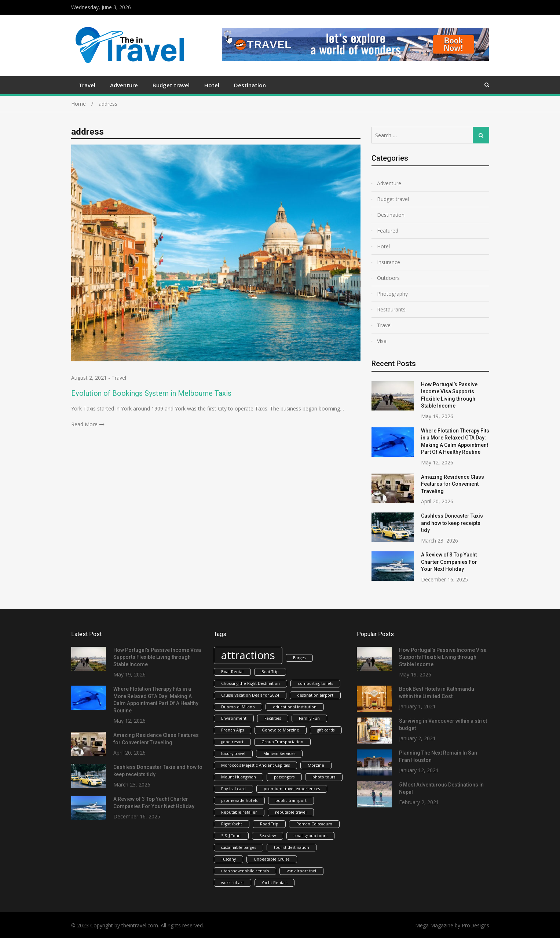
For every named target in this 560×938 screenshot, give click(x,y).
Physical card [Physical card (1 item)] (233, 789)
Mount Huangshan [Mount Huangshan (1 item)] (239, 777)
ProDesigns (475, 925)
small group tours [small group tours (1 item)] (310, 836)
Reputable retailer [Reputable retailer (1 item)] (239, 812)
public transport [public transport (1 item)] (291, 800)
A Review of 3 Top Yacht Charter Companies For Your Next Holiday (449, 562)
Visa (382, 341)
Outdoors (388, 278)
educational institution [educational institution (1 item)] (295, 707)
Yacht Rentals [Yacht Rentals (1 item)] (274, 883)
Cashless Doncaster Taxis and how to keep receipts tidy (452, 523)
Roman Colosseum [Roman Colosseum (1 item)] (314, 824)
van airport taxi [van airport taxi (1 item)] (301, 871)
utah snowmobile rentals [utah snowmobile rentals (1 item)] (245, 871)
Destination (250, 85)
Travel (87, 85)
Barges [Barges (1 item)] (299, 658)
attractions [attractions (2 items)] (248, 655)
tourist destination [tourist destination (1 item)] (292, 847)
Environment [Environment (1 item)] (234, 718)
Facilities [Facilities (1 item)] (273, 718)
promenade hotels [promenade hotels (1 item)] (239, 800)
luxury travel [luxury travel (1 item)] (233, 753)
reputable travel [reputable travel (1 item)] (291, 812)
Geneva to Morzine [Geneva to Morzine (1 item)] (281, 730)
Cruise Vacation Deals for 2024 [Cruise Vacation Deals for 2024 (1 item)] (250, 695)
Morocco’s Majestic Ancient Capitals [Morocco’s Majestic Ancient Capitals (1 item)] (255, 765)
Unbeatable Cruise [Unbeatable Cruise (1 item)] (272, 859)
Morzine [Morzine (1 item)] (316, 765)
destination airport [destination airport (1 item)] (315, 695)
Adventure (124, 85)
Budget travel (171, 85)
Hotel (212, 85)
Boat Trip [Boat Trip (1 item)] (270, 672)
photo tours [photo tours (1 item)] (324, 777)
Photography (392, 294)
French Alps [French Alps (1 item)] (233, 730)
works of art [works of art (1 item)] (233, 883)
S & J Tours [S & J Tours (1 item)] (231, 836)
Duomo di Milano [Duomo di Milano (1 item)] (238, 707)
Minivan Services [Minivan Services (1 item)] (279, 753)
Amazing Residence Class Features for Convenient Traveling (453, 484)
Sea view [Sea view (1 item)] (268, 836)
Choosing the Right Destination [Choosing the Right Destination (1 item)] (250, 683)
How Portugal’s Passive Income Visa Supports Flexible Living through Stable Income (157, 657)
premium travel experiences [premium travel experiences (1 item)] (292, 789)
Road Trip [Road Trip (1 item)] (269, 824)
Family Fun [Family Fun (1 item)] (309, 718)
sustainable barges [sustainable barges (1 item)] (239, 847)
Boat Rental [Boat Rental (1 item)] (232, 672)
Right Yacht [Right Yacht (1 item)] (232, 824)
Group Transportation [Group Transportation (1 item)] (282, 742)
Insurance (389, 262)
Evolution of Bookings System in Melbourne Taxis (151, 393)
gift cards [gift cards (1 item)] (326, 730)
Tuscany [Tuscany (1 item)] (228, 859)
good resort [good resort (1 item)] (232, 742)
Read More (84, 424)
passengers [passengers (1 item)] (284, 777)
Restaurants (391, 309)
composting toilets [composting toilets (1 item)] (315, 683)
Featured (388, 231)
